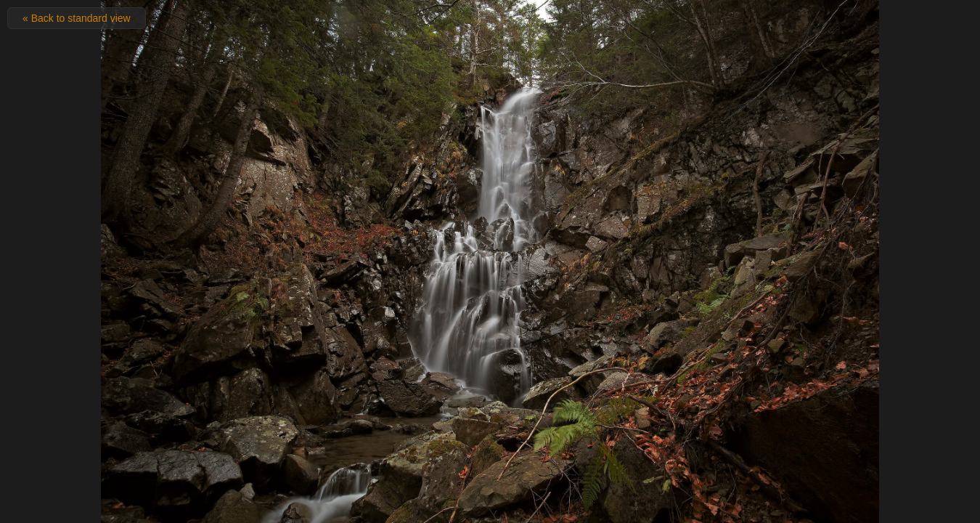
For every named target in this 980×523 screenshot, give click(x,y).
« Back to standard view (77, 18)
